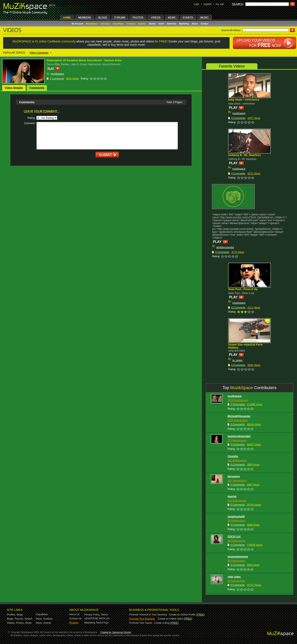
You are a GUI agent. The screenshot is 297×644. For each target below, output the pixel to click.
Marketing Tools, (93, 623)
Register (74, 623)
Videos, (11, 623)
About (195, 24)
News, (39, 623)
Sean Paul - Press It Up (243, 289)
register (208, 4)
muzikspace (239, 113)
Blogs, (10, 619)
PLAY (51, 68)
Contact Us (75, 619)
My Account (78, 24)
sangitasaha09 (236, 517)
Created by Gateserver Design (116, 632)
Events (47, 623)
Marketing (184, 24)
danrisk (232, 496)
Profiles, (11, 615)
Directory (105, 24)
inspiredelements (238, 557)
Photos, (20, 623)
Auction (142, 24)
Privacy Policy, (92, 615)
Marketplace (92, 24)
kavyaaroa (234, 476)
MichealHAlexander (239, 416)
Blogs (20, 615)
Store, (39, 619)
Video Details (14, 88)
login (197, 4)
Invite (161, 24)
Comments (37, 88)
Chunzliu (233, 456)
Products (131, 24)
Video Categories (39, 53)
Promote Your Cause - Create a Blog (149, 623)
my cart (220, 4)
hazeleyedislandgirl (239, 436)
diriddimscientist (225, 247)
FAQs (105, 623)
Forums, (19, 619)
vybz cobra (234, 577)
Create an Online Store (170, 619)
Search (152, 24)
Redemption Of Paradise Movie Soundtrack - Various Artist (84, 60)
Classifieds (118, 24)
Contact (205, 24)
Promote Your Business (142, 619)
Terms (104, 615)
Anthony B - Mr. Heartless (245, 155)
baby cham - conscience (244, 100)
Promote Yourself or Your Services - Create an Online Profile (162, 615)
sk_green (237, 360)
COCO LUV (234, 537)
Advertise (172, 24)
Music (28, 623)
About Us (74, 614)
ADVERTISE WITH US (97, 619)
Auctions (48, 619)
